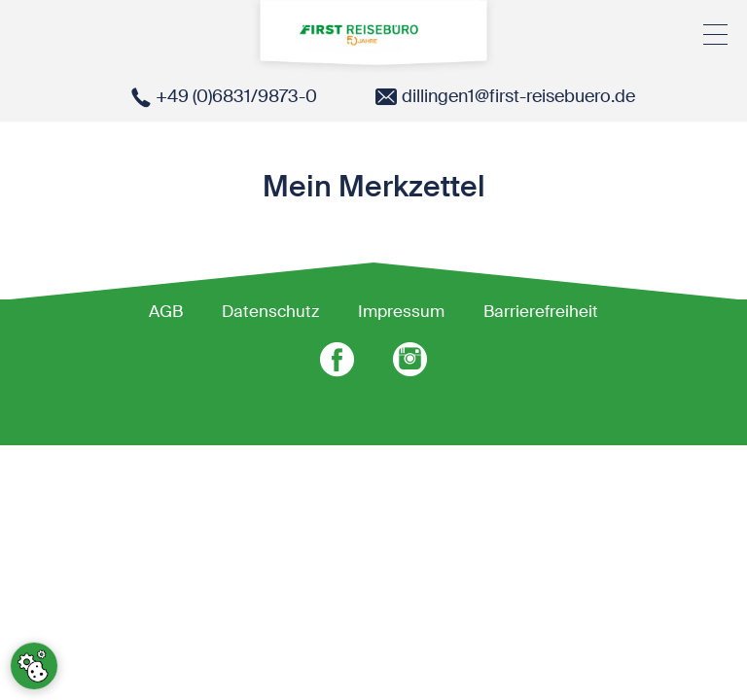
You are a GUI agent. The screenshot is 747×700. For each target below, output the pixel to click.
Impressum (401, 311)
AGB (166, 311)
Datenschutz (270, 311)
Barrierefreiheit (541, 311)
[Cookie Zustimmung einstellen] (34, 666)
